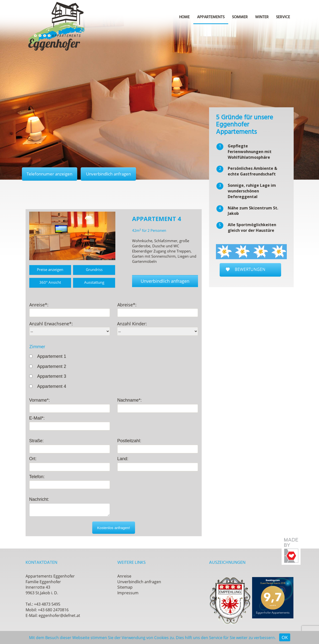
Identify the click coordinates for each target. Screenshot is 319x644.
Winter (262, 17)
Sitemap (125, 587)
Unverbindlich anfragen (110, 174)
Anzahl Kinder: (132, 324)
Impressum (128, 593)
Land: (123, 459)
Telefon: (37, 477)
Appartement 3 (52, 377)
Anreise (124, 576)
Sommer (240, 17)
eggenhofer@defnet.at (59, 615)
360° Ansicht (50, 282)
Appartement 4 (52, 386)
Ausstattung (94, 282)
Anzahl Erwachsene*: (51, 324)
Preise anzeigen (50, 269)
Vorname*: (40, 400)
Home (184, 17)
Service (283, 17)
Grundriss (94, 269)
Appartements (211, 17)
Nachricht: (39, 500)
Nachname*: (129, 400)
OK (285, 637)
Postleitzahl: (129, 441)
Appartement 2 (52, 366)
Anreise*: (39, 305)
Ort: (33, 459)
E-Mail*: (37, 418)
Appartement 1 (52, 356)
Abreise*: (127, 305)
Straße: (37, 441)
